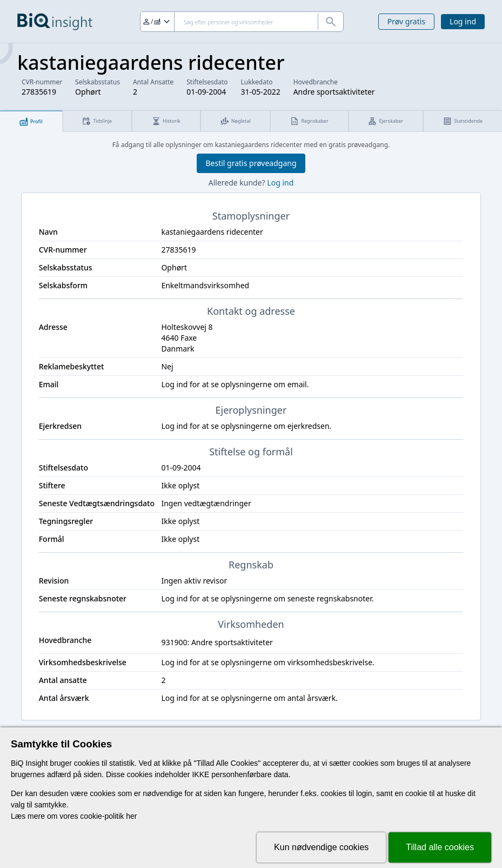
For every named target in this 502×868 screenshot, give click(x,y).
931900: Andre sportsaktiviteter (217, 642)
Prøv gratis (406, 21)
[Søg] (242, 22)
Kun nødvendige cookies (321, 847)
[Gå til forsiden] (55, 22)
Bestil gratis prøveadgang (251, 163)
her (131, 816)
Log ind (463, 21)
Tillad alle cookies (440, 847)
